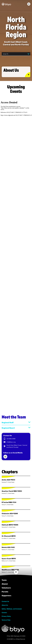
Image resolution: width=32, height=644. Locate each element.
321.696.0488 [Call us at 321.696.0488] (11, 439)
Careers (4, 613)
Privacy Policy (6, 616)
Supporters (6, 596)
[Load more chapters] (16, 572)
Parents (5, 592)
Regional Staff (16, 422)
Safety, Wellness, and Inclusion (12, 609)
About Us (5, 605)
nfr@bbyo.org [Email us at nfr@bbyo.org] (11, 442)
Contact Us (5, 601)
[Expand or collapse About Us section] (28, 75)
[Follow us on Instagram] (5, 457)
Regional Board (16, 428)
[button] (29, 4)
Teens (4, 580)
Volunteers (6, 588)
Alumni (5, 584)
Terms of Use (6, 620)
